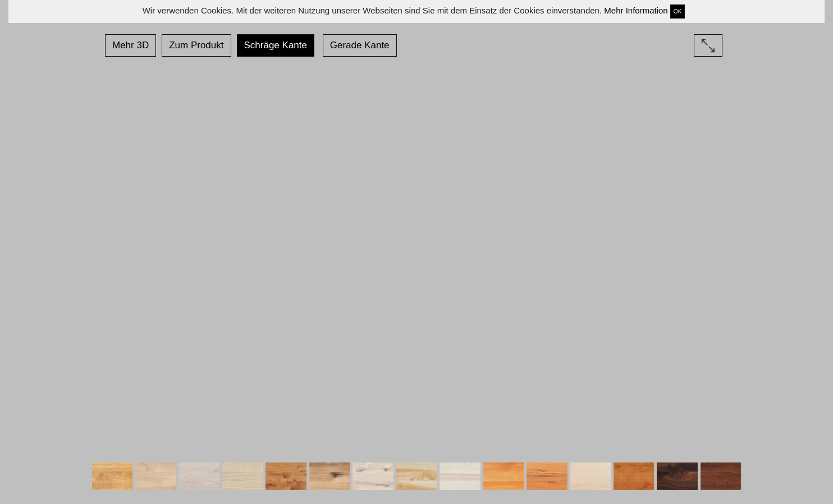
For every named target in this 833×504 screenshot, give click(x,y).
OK (678, 12)
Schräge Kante (276, 45)
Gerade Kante (360, 45)
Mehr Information (636, 10)
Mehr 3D (131, 45)
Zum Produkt (196, 45)
